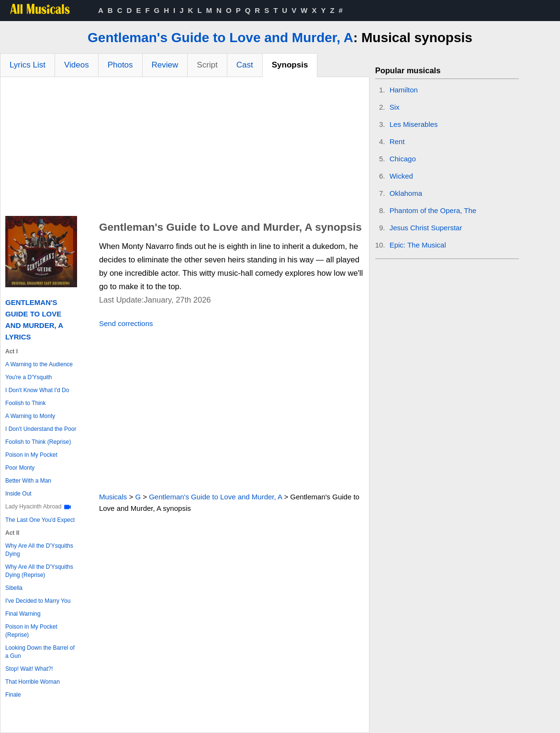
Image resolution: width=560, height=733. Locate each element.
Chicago (403, 159)
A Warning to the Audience (39, 364)
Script (207, 65)
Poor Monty (20, 468)
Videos (77, 65)
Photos (120, 65)
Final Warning (23, 614)
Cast (245, 65)
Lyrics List (28, 65)
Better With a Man (28, 481)
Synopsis (290, 65)
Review (165, 65)
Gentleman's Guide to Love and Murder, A (220, 38)
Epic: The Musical (418, 245)
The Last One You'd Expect (40, 520)
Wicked (401, 176)
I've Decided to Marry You (38, 601)
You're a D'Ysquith (29, 377)
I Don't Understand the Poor (41, 429)
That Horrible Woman (33, 682)
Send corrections (126, 323)
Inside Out (18, 494)
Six (395, 107)
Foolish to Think (26, 403)
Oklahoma (406, 193)
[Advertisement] (185, 149)
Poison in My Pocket (31, 455)
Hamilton (404, 90)
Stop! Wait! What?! (29, 669)
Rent (397, 141)
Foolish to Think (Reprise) (38, 442)
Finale (13, 695)
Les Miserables (414, 124)
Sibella (14, 588)
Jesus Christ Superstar (426, 228)
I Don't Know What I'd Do (37, 390)
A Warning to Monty (30, 416)
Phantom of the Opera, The (433, 210)
